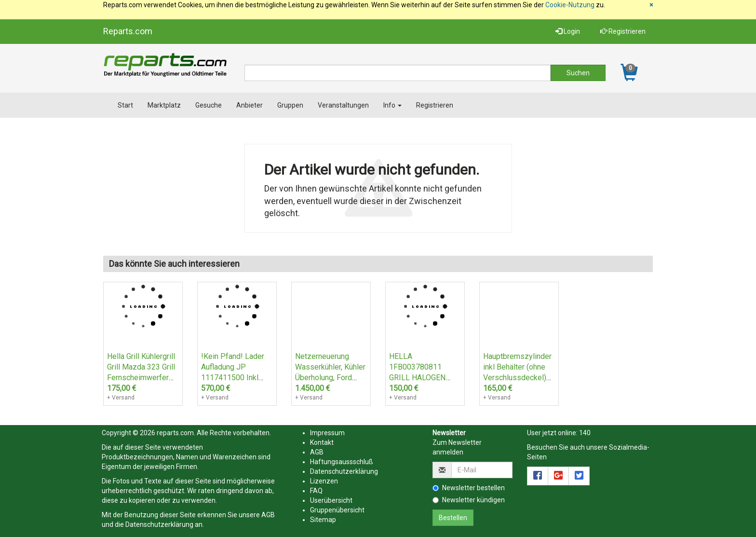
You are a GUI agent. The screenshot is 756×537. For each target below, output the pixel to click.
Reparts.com (128, 31)
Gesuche (209, 105)
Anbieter (250, 105)
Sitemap (323, 520)
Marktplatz (164, 105)
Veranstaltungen (343, 105)
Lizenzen (324, 481)
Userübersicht (331, 500)
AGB (268, 515)
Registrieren (623, 31)
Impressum (327, 433)
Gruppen (290, 105)
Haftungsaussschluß (342, 462)
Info (392, 105)
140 (585, 433)
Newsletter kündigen (469, 500)
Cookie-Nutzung (570, 5)
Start (125, 105)
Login (568, 31)
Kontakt (322, 442)
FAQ (316, 491)
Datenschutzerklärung (159, 524)
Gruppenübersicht (337, 510)
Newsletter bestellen (469, 488)
